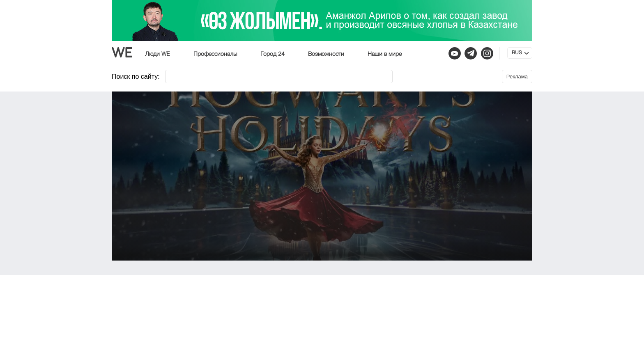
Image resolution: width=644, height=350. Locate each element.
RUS (517, 53)
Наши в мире (385, 54)
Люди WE (158, 54)
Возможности (326, 54)
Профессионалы (215, 54)
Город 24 (273, 54)
